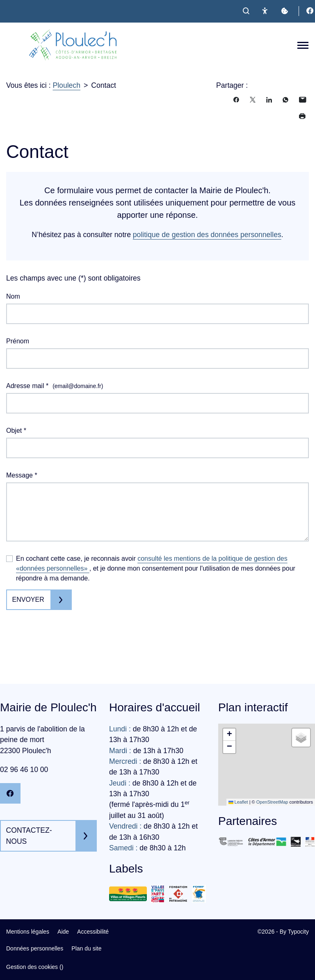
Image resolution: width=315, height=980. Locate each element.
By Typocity (294, 932)
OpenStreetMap (272, 802)
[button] (229, 735)
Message (22, 475)
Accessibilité (93, 932)
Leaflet (238, 802)
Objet (16, 431)
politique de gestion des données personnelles (207, 235)
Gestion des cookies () (35, 967)
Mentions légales (28, 932)
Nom (13, 296)
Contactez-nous (29, 836)
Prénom (18, 341)
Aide (63, 932)
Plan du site (86, 948)
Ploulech (66, 85)
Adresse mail (55, 386)
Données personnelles (35, 948)
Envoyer (28, 600)
